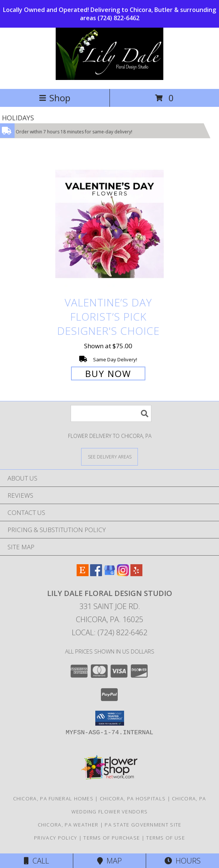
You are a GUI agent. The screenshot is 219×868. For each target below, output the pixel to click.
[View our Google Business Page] (109, 574)
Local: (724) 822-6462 (109, 632)
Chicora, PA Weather (68, 825)
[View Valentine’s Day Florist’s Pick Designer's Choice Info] (109, 224)
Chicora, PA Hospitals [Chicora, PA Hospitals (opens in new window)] (133, 799)
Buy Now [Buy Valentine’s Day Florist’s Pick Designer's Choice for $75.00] (108, 373)
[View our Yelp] (136, 574)
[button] (110, 718)
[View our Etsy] (83, 574)
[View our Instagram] (123, 574)
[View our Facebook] (96, 574)
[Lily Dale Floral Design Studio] (110, 78)
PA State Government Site (143, 825)
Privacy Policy (55, 838)
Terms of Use (166, 838)
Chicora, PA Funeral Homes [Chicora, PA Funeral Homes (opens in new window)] (53, 799)
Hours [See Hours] (183, 861)
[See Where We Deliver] (109, 456)
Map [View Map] (109, 861)
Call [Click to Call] (36, 861)
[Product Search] (111, 413)
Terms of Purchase (112, 838)
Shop (55, 98)
